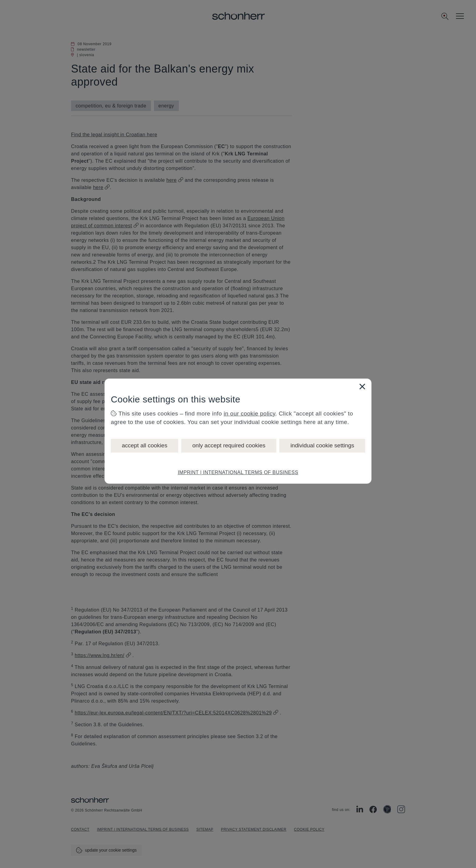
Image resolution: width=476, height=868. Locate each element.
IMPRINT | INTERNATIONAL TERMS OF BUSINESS (238, 472)
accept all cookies (144, 445)
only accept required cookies (229, 445)
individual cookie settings (322, 445)
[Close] (362, 386)
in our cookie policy (250, 414)
